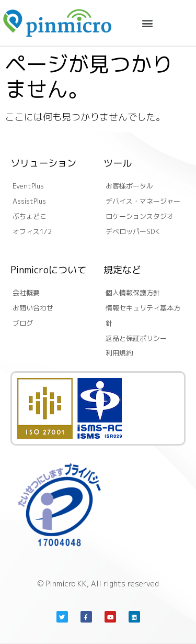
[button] (148, 23)
